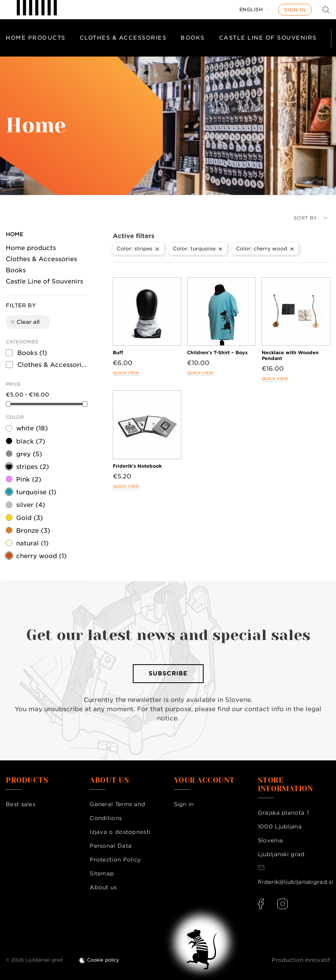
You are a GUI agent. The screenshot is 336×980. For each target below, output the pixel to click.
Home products (36, 38)
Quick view (126, 373)
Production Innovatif (301, 960)
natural (32, 543)
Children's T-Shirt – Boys (217, 352)
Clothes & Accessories (123, 38)
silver (31, 505)
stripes (33, 467)
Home (15, 234)
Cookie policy (103, 960)
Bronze (33, 531)
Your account (204, 780)
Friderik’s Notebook (137, 466)
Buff (118, 352)
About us (103, 887)
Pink (29, 479)
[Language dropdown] (254, 10)
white (32, 428)
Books (193, 38)
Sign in (295, 10)
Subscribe (168, 673)
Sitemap (102, 873)
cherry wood (41, 556)
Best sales (21, 804)
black (31, 441)
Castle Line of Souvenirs (268, 38)
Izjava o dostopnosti (120, 832)
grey (29, 454)
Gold (29, 518)
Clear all (25, 322)
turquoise (36, 492)
